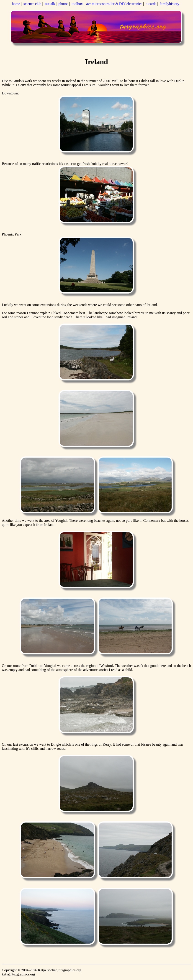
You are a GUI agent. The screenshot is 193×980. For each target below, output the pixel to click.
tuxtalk (50, 4)
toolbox (77, 4)
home (16, 4)
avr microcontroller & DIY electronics (114, 4)
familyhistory (170, 4)
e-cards (151, 4)
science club (32, 4)
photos (63, 4)
